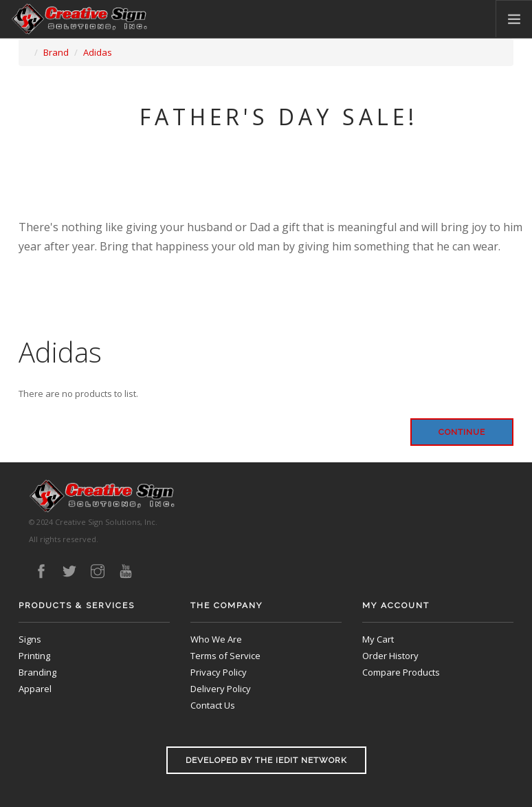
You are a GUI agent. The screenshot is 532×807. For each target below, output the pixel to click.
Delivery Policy (221, 689)
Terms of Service (225, 656)
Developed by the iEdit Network (266, 760)
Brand (56, 52)
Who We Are (216, 639)
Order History (390, 656)
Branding (37, 672)
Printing (34, 656)
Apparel (35, 689)
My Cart (378, 639)
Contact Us (213, 705)
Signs (30, 639)
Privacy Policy (219, 672)
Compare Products (401, 672)
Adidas (98, 52)
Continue (462, 432)
